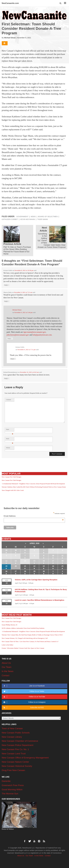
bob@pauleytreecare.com (42, 335)
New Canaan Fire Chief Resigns (12, 477)
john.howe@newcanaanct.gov (18, 335)
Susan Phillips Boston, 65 (10, 625)
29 (6, 550)
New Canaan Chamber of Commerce (20, 741)
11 (62, 556)
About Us (6, 663)
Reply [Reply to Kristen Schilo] (7, 285)
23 (44, 566)
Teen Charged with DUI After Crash (13, 490)
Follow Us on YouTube (24, 697)
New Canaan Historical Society (17, 766)
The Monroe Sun (10, 794)
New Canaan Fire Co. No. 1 (15, 749)
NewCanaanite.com (10, 3)
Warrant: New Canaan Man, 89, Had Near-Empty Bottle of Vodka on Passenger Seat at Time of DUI (32, 635)
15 (34, 561)
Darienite (6, 781)
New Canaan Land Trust (14, 754)
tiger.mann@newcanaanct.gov (35, 332)
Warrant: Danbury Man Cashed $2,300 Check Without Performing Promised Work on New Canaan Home (34, 487)
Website (8, 448)
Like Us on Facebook (24, 686)
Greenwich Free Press (13, 785)
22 (34, 566)
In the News (8, 671)
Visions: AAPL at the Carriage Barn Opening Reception (36, 580)
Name (10, 430)
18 (62, 561)
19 (6, 566)
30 (16, 550)
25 (62, 566)
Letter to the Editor (8, 645)
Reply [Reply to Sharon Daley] (7, 301)
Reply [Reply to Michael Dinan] (10, 338)
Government (22, 217)
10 (53, 556)
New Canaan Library (12, 737)
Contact (6, 675)
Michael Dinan (10, 38)
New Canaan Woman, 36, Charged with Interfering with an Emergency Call (25, 638)
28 (25, 571)
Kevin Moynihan (28, 219)
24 (53, 566)
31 (25, 550)
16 (44, 561)
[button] (61, 3)
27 (16, 571)
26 (6, 571)
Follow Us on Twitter (24, 691)
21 (25, 566)
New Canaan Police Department (18, 745)
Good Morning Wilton (12, 789)
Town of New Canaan (12, 728)
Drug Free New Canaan (13, 770)
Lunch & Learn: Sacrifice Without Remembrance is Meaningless (40, 600)
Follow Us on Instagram (24, 702)
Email (10, 439)
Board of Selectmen (48, 217)
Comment (8, 400)
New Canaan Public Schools (16, 733)
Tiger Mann (43, 219)
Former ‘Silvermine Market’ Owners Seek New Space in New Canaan (23, 648)
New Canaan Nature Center (15, 762)
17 (53, 561)
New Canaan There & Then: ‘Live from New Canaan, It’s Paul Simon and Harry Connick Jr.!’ (30, 641)
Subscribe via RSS (23, 708)
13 (16, 561)
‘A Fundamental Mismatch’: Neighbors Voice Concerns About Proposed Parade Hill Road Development (33, 484)
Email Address (34, 516)
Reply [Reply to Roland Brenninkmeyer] (7, 378)
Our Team (7, 667)
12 (6, 561)
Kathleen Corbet (10, 219)
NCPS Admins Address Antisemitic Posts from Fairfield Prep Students (23, 628)
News (33, 217)
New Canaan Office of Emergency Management (25, 758)
